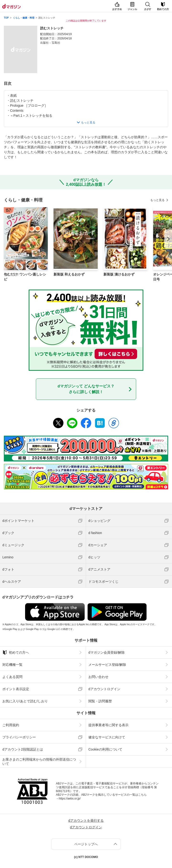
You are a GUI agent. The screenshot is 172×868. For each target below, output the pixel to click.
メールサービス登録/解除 (107, 665)
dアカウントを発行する (86, 820)
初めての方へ (16, 652)
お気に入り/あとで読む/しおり (25, 701)
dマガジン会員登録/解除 (107, 652)
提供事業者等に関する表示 (108, 725)
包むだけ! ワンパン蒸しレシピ (25, 277)
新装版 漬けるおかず (119, 274)
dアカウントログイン (104, 689)
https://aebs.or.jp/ (70, 799)
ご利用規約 (11, 725)
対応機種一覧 (12, 665)
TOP (6, 18)
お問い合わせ (98, 677)
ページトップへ (86, 844)
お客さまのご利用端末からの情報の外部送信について (39, 762)
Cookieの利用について (105, 749)
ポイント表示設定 (16, 689)
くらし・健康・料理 (24, 18)
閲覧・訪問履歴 (100, 701)
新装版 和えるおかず (69, 274)
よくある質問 (12, 677)
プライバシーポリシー (19, 737)
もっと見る (157, 200)
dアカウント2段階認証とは (23, 749)
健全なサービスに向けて (107, 737)
